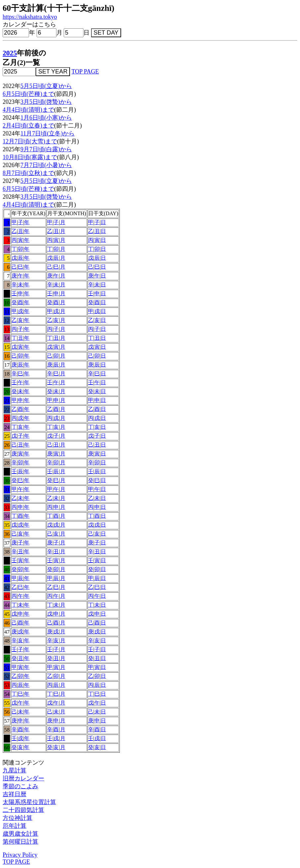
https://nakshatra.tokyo (30, 17)
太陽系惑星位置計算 (29, 802)
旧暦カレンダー (23, 778)
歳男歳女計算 (20, 834)
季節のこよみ (20, 786)
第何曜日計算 (20, 842)
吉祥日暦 (15, 794)
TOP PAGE (85, 72)
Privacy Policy (20, 855)
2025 (10, 53)
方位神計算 (17, 818)
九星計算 (15, 770)
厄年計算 (15, 826)
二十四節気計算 (23, 810)
